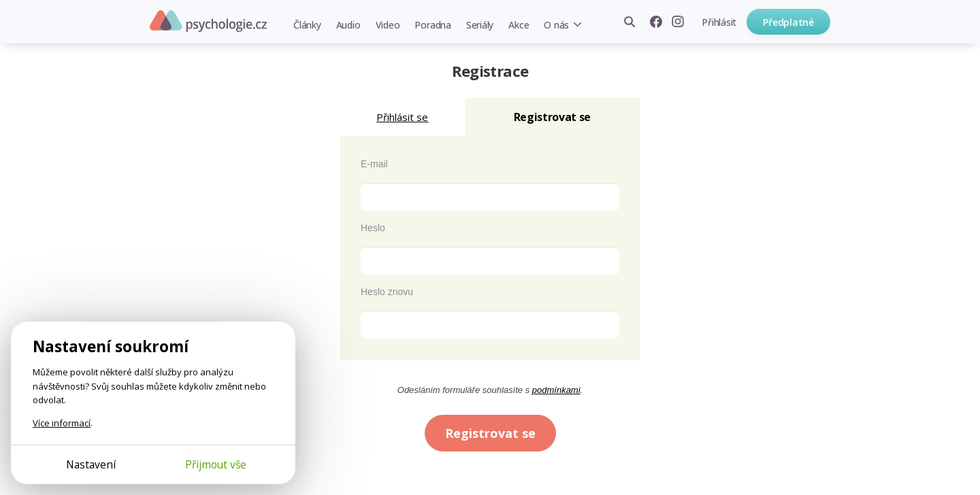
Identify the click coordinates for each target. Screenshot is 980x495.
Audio (348, 25)
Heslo (373, 228)
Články (307, 25)
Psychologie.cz (208, 21)
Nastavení (91, 464)
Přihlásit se (402, 117)
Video (388, 25)
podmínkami (556, 390)
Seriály (480, 25)
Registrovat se (490, 433)
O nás (556, 25)
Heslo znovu (387, 292)
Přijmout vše (216, 464)
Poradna (432, 25)
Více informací (62, 423)
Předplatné (788, 22)
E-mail (374, 164)
